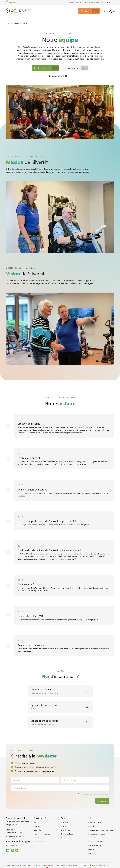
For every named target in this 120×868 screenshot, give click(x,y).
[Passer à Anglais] (85, 866)
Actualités (37, 838)
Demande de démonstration (98, 834)
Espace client (38, 830)
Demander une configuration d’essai (101, 830)
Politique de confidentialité (43, 866)
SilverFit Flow (65, 830)
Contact (91, 850)
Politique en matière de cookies (67, 866)
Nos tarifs (92, 826)
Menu (107, 11)
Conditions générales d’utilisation (19, 866)
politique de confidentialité (99, 794)
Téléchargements (39, 842)
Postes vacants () (75, 3)
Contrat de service (95, 838)
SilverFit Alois (66, 838)
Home (36, 822)
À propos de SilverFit (95, 822)
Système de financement (42, 834)
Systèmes (37, 826)
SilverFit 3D (65, 826)
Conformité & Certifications (98, 842)
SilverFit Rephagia (67, 834)
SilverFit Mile (65, 822)
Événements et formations (94, 3)
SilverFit (9, 23)
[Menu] (113, 11)
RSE (90, 854)
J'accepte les (95, 794)
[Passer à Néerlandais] (82, 866)
